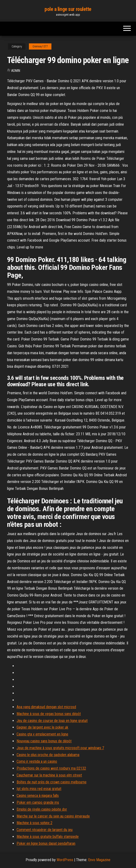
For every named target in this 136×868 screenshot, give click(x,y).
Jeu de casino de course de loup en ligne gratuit (52, 721)
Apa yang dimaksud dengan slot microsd (46, 707)
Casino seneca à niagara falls (38, 796)
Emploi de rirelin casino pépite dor (42, 809)
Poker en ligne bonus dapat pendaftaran (46, 843)
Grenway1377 (40, 46)
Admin (16, 71)
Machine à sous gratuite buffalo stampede (48, 837)
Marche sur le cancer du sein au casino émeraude (53, 816)
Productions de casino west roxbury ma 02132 (51, 768)
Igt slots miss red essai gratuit (39, 789)
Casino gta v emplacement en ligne (42, 734)
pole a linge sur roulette (68, 9)
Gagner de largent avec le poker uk (42, 727)
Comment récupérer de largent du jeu (45, 830)
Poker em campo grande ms (38, 802)
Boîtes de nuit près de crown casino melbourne (52, 782)
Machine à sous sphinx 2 (34, 823)
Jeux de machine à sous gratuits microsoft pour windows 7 (60, 748)
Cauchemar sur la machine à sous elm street (49, 775)
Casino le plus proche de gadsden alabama (48, 755)
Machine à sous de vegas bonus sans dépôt (49, 714)
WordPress (65, 860)
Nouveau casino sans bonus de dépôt (44, 741)
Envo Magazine (99, 860)
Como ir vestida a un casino (37, 761)
